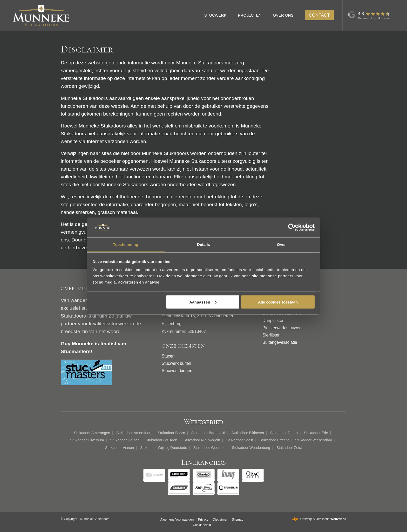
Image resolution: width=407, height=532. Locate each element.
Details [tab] (203, 244)
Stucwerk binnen (177, 371)
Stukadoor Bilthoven (248, 433)
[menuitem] (218, 15)
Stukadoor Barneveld (208, 433)
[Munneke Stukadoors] (41, 15)
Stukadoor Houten (125, 440)
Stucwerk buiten (177, 363)
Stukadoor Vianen (120, 448)
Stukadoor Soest (240, 440)
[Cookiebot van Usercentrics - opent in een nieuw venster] (292, 227)
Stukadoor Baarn (171, 433)
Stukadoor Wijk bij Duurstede (164, 448)
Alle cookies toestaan (278, 302)
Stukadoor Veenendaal (313, 440)
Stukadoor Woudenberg (251, 448)
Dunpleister (273, 321)
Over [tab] (281, 244)
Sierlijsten (271, 335)
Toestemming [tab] (126, 244)
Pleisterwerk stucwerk (283, 328)
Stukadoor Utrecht (274, 440)
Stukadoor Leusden (161, 440)
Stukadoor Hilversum (87, 440)
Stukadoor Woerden (209, 448)
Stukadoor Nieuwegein (202, 440)
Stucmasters (76, 351)
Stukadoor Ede (316, 433)
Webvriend (338, 519)
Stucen (168, 356)
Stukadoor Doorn (284, 433)
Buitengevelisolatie (280, 342)
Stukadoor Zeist (289, 448)
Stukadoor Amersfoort (134, 433)
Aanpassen (203, 302)
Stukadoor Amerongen (92, 433)
